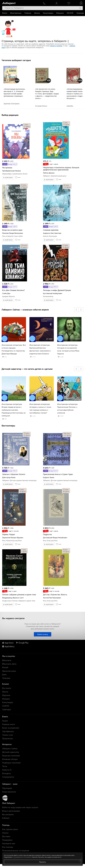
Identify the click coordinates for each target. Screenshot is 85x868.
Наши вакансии (9, 792)
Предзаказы (8, 738)
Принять (43, 862)
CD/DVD (70, 13)
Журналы (6, 695)
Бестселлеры (8, 426)
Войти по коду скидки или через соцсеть (20, 807)
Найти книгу (43, 634)
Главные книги (9, 724)
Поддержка (7, 840)
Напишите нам (9, 843)
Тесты (5, 766)
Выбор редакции (10, 115)
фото (27, 127)
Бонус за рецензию (11, 728)
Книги (5, 13)
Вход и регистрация (11, 811)
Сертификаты (8, 731)
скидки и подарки (56, 46)
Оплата (5, 833)
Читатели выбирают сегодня (16, 60)
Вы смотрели (8, 814)
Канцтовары (48, 13)
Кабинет (6, 818)
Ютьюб (5, 667)
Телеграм (6, 678)
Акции (5, 721)
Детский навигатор (11, 752)
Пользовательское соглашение (16, 851)
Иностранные (16, 13)
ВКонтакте (7, 660)
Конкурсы (6, 773)
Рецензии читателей (11, 756)
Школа (37, 13)
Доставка (6, 836)
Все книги (7, 688)
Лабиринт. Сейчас (10, 749)
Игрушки (60, 13)
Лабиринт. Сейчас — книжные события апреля (25, 310)
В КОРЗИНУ (8, 178)
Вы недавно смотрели (13, 618)
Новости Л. (7, 770)
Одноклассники (9, 671)
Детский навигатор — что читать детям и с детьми (27, 369)
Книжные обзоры (10, 759)
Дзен (4, 675)
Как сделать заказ (10, 829)
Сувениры (81, 13)
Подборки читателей (11, 763)
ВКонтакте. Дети (9, 664)
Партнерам (7, 788)
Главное (28, 13)
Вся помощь (8, 847)
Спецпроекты (8, 777)
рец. (26, 125)
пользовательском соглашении (22, 857)
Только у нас (8, 735)
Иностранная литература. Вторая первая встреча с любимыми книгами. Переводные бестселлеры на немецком (14, 410)
